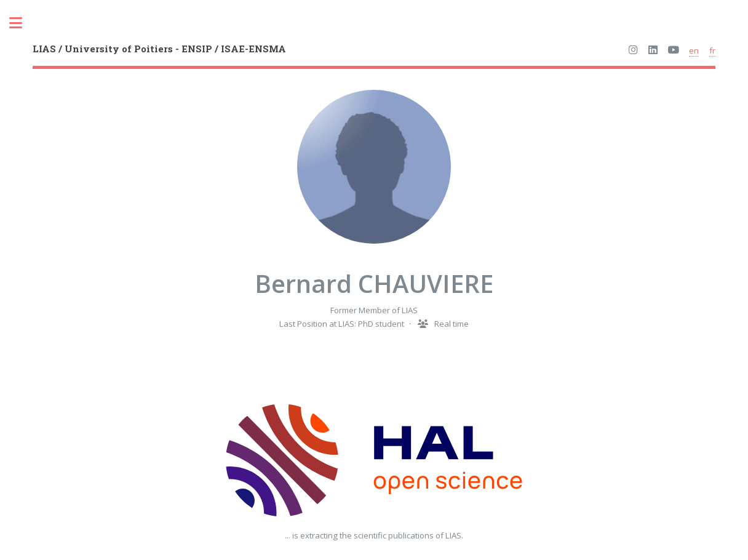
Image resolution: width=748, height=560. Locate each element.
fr (712, 50)
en (694, 50)
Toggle (22, 23)
